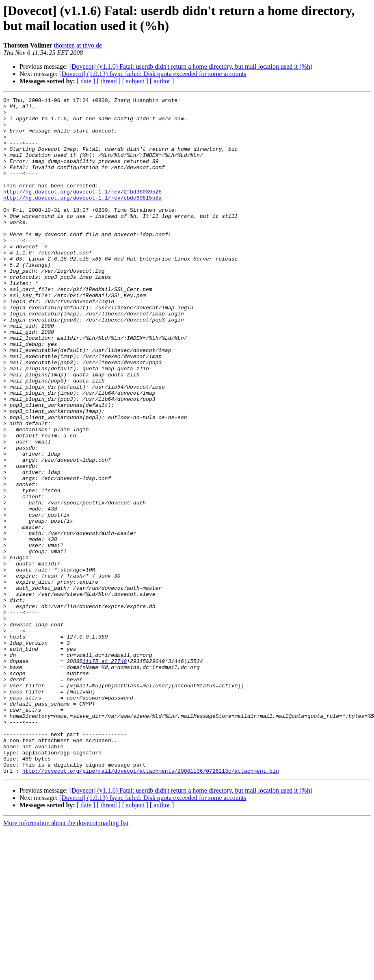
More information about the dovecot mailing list (66, 958)
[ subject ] (135, 81)
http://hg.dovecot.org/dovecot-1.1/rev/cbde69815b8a (82, 218)
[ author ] (162, 81)
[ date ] (86, 81)
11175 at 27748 (105, 774)
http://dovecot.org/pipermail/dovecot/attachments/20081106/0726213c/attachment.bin (151, 906)
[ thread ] (109, 81)
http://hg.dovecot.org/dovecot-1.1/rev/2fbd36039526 (82, 211)
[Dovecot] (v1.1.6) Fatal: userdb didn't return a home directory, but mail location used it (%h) (191, 66)
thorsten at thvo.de (78, 45)
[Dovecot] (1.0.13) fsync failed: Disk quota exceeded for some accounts (153, 74)
